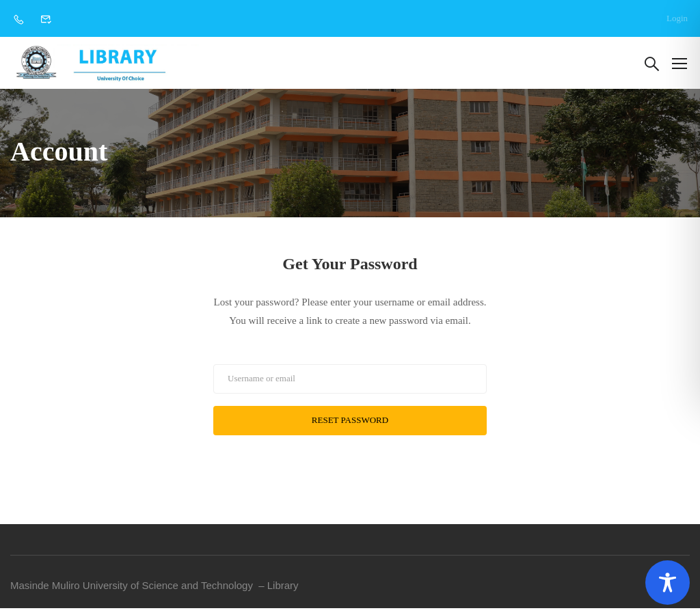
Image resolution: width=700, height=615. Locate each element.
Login (677, 18)
